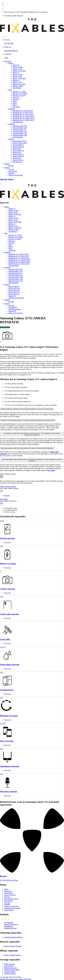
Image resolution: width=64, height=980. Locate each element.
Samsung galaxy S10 (20, 128)
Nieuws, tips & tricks (16, 175)
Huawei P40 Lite (18, 147)
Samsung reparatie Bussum (13, 937)
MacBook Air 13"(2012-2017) (23, 113)
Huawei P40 (17, 149)
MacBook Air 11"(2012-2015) (23, 111)
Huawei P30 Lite (18, 150)
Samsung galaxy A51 (20, 131)
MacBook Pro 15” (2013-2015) (23, 120)
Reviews (7, 897)
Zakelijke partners (15, 309)
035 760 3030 (9, 43)
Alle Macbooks (18, 122)
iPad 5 (15, 105)
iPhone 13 (16, 80)
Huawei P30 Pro (14, 286)
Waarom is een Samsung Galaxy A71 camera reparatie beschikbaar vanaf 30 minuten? (28, 420)
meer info (8, 542)
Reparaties (8, 61)
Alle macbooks (13, 266)
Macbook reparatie (11, 968)
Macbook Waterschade (12, 970)
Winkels (7, 164)
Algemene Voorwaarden (12, 908)
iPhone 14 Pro (17, 76)
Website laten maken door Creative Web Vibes (16, 979)
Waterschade (8, 893)
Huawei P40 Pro (18, 145)
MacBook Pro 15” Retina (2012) (24, 118)
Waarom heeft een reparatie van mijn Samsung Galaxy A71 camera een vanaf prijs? (27, 409)
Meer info (8, 568)
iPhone (11, 63)
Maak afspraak (5, 327)
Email (12, 880)
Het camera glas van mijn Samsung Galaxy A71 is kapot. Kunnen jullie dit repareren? (27, 448)
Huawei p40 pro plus (20, 143)
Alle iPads (16, 107)
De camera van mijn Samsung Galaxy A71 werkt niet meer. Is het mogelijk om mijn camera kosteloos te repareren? (32, 434)
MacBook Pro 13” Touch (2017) (23, 116)
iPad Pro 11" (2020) (19, 92)
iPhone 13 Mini (18, 86)
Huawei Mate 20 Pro (20, 141)
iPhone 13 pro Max (19, 84)
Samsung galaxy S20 (20, 126)
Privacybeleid (9, 910)
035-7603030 (9, 922)
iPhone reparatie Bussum (13, 955)
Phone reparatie (9, 964)
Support (7, 168)
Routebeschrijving (10, 928)
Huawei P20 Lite (18, 156)
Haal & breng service (11, 899)
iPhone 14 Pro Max (19, 78)
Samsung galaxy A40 (20, 135)
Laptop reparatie (10, 972)
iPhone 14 (16, 73)
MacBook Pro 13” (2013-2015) (23, 114)
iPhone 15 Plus (18, 67)
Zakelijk (11, 173)
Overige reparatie (10, 974)
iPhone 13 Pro (17, 82)
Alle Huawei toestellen (16, 298)
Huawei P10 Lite (14, 290)
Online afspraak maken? (8, 487)
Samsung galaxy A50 (20, 133)
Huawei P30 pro (18, 160)
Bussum (11, 166)
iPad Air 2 (16, 97)
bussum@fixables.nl (11, 924)
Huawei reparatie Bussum (13, 946)
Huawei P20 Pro (18, 154)
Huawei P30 (17, 152)
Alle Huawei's (17, 162)
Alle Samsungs (18, 137)
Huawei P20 (17, 158)
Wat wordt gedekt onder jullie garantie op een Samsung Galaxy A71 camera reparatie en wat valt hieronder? (32, 460)
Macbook (12, 109)
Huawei (11, 139)
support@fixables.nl (11, 51)
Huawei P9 (12, 296)
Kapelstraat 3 (9, 926)
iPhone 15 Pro (17, 69)
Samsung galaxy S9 (19, 130)
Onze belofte (13, 171)
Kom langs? (4, 499)
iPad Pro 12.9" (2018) (20, 94)
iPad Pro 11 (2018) (19, 95)
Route (16, 880)
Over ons (11, 169)
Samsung (12, 124)
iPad (10, 90)
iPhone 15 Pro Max (19, 71)
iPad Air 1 (16, 99)
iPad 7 (15, 101)
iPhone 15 (16, 65)
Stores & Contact (10, 895)
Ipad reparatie (9, 966)
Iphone (7, 207)
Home (6, 889)
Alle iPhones (17, 88)
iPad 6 (15, 103)
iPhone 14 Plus (18, 75)
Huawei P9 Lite (14, 294)
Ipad (6, 233)
